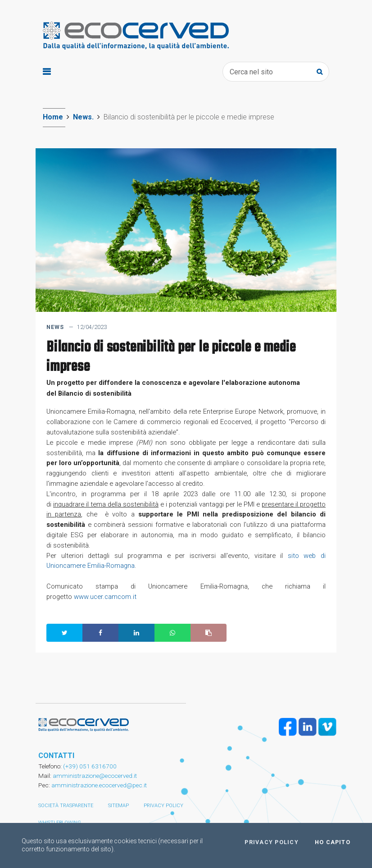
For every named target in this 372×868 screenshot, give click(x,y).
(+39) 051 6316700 (89, 766)
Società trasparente (66, 806)
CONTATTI (56, 756)
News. (83, 117)
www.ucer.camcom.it (106, 597)
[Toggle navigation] (47, 72)
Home (53, 117)
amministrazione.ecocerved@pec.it (99, 785)
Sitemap (118, 806)
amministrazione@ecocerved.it (95, 776)
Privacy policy (163, 806)
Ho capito (333, 842)
